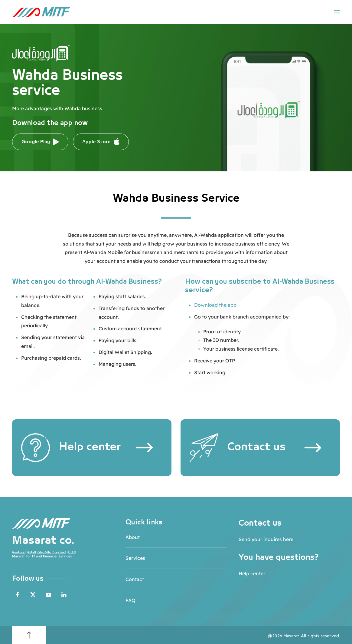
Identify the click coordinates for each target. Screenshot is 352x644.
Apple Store (101, 142)
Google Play (40, 142)
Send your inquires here (266, 539)
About (133, 537)
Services (135, 558)
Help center (252, 573)
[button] (337, 12)
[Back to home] (41, 12)
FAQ (130, 600)
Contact (135, 579)
